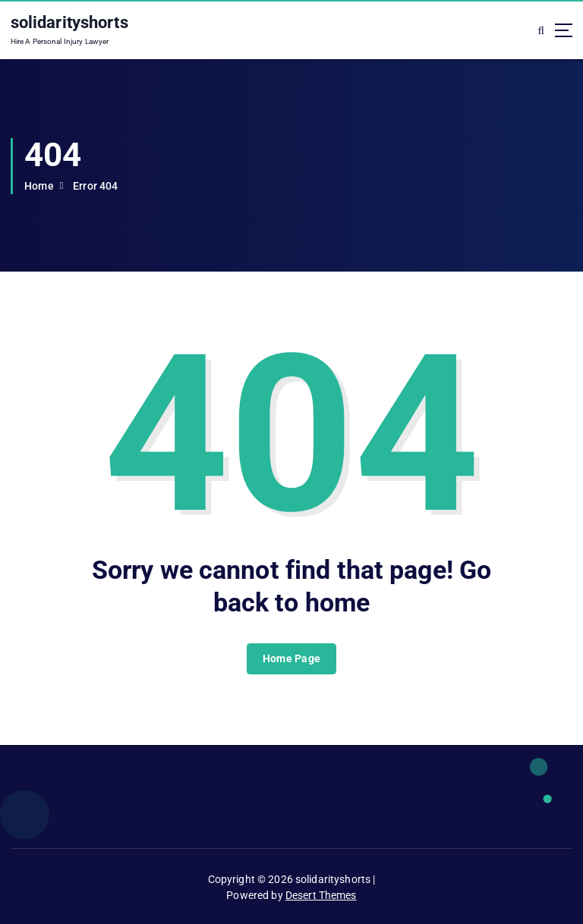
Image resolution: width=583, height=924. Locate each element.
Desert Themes (321, 895)
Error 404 (95, 186)
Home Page (291, 658)
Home (39, 186)
